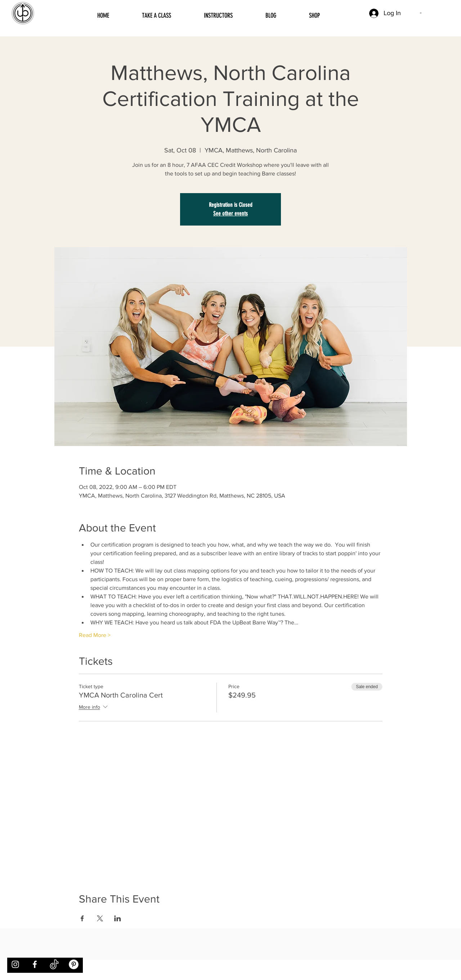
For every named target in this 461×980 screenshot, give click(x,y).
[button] (420, 13)
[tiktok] (54, 964)
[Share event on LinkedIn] (118, 918)
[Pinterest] (74, 964)
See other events (230, 213)
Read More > (95, 635)
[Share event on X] (100, 918)
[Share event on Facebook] (82, 918)
